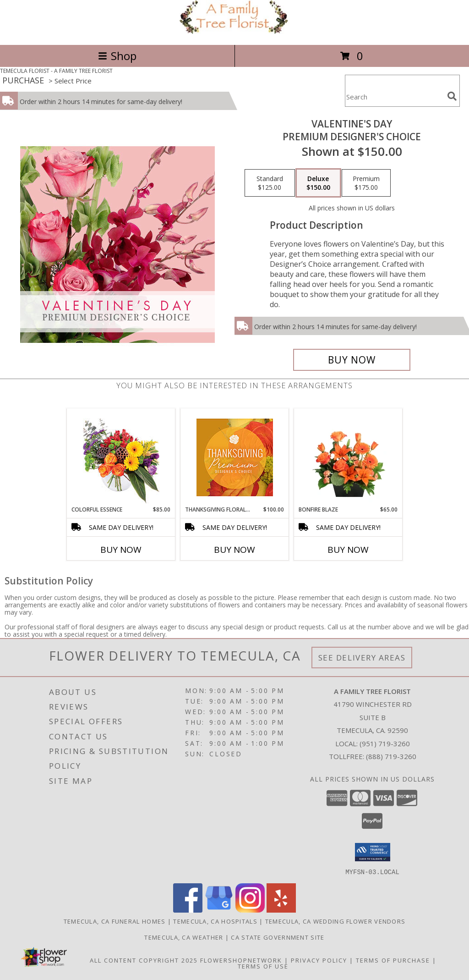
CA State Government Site (278, 937)
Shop (117, 56)
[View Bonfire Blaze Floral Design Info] (348, 457)
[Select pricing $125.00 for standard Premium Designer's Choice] (270, 183)
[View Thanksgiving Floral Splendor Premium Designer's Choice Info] (235, 457)
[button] (373, 852)
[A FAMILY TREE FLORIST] (234, 31)
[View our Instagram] (250, 910)
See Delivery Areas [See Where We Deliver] (362, 658)
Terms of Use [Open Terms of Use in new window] (263, 966)
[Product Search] (394, 96)
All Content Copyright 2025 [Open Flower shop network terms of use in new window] (144, 960)
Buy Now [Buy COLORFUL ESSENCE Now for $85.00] (121, 550)
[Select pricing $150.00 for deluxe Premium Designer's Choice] (318, 183)
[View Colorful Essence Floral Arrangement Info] (121, 457)
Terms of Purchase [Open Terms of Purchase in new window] (393, 960)
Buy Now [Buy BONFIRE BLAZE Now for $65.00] (348, 550)
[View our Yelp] (281, 910)
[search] (452, 96)
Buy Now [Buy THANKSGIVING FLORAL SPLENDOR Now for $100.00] (234, 550)
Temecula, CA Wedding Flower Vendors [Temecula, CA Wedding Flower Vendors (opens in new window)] (335, 921)
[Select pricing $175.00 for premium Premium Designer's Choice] (366, 183)
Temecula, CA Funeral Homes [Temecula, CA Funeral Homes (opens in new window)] (115, 921)
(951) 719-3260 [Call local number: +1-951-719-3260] (385, 743)
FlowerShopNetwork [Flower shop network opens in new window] (241, 960)
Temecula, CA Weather (184, 937)
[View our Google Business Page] (219, 910)
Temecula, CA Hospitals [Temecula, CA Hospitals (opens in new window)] (215, 921)
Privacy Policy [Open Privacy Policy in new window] (319, 960)
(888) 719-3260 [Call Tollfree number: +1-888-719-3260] (391, 756)
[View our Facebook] (188, 910)
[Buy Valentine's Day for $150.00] (352, 360)
